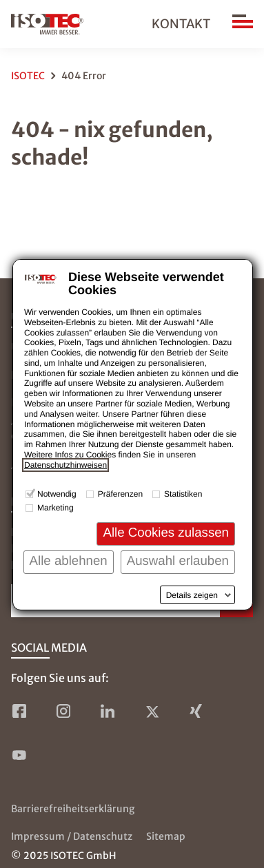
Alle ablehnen (69, 560)
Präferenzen (120, 494)
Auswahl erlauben (178, 560)
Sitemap (166, 836)
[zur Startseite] (47, 24)
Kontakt (181, 24)
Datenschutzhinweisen (65, 465)
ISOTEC (28, 76)
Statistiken (183, 494)
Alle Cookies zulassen (166, 532)
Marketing (55, 508)
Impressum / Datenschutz (72, 836)
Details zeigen (192, 595)
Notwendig (57, 494)
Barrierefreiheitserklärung (73, 809)
